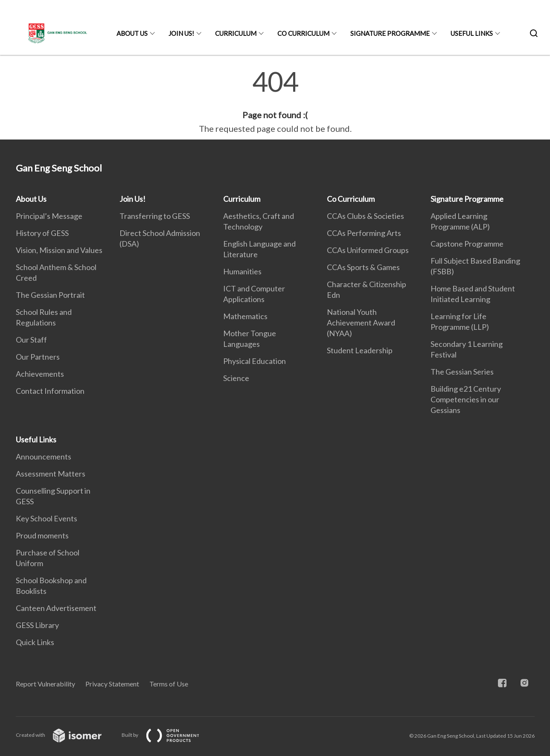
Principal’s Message (49, 216)
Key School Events (47, 518)
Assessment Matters (51, 474)
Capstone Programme (467, 244)
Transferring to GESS (155, 216)
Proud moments (42, 535)
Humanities (242, 271)
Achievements (40, 374)
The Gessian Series (462, 372)
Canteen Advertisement (56, 608)
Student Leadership (360, 350)
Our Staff (31, 340)
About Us (132, 33)
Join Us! (181, 33)
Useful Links (472, 33)
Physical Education (255, 361)
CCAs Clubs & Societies (365, 216)
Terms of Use (169, 684)
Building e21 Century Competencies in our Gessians (466, 399)
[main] (275, 102)
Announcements (44, 457)
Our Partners (38, 357)
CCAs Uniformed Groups (368, 250)
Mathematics (245, 316)
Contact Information (50, 391)
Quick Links (35, 642)
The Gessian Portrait (50, 295)
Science (236, 378)
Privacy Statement (112, 684)
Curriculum (236, 33)
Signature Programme (390, 33)
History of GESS (42, 233)
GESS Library (37, 625)
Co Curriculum (303, 33)
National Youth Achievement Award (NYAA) (361, 323)
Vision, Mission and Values (59, 250)
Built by (167, 735)
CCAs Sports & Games (363, 267)
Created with (65, 735)
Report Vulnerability (45, 684)
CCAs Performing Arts (364, 233)
